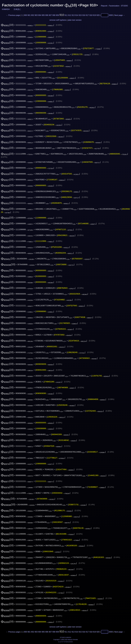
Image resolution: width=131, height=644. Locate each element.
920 (98, 15)
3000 (111, 15)
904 (40, 15)
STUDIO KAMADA (65, 637)
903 (36, 15)
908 (54, 15)
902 (33, 15)
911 (66, 15)
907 (50, 15)
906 (47, 15)
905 (43, 15)
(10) (7, 25)
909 (57, 15)
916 (84, 15)
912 (70, 15)
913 (73, 15)
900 (26, 15)
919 (94, 15)
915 (80, 15)
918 (91, 15)
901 (29, 15)
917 (87, 15)
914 (77, 15)
